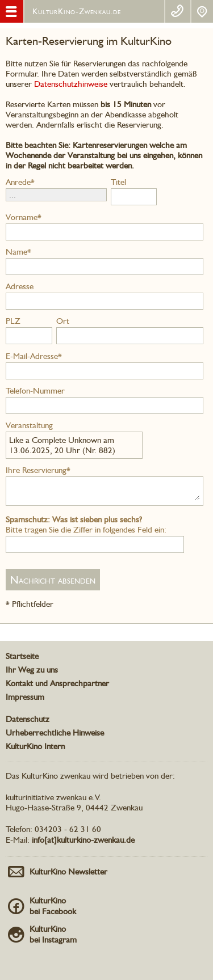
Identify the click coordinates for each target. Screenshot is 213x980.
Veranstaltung (29, 425)
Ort (63, 321)
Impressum (25, 697)
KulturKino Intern (35, 746)
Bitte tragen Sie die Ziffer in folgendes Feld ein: (86, 525)
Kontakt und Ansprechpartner (57, 683)
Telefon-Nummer (35, 391)
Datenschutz (28, 719)
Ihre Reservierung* (38, 470)
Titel (118, 182)
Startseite (22, 656)
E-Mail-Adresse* (34, 356)
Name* (18, 252)
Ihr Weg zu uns (32, 670)
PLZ (13, 321)
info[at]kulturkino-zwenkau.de (83, 840)
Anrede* (20, 182)
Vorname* (24, 217)
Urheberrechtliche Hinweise (55, 733)
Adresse (20, 286)
